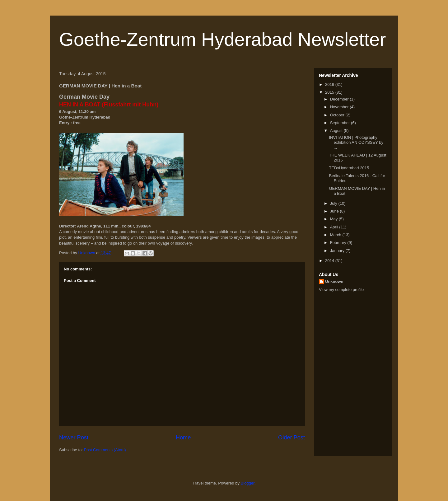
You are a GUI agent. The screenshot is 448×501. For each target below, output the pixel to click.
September (341, 123)
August (337, 131)
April (335, 227)
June (335, 211)
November (340, 107)
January (338, 251)
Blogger (248, 483)
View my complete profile (341, 290)
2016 (330, 84)
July (334, 203)
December (340, 99)
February (339, 243)
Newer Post (74, 438)
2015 (330, 92)
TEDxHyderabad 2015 (349, 168)
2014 (330, 261)
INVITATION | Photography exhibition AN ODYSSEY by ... (356, 142)
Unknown (334, 281)
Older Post (292, 438)
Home (183, 438)
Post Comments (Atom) (105, 450)
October (338, 115)
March (336, 235)
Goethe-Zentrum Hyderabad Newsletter (222, 39)
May (334, 219)
